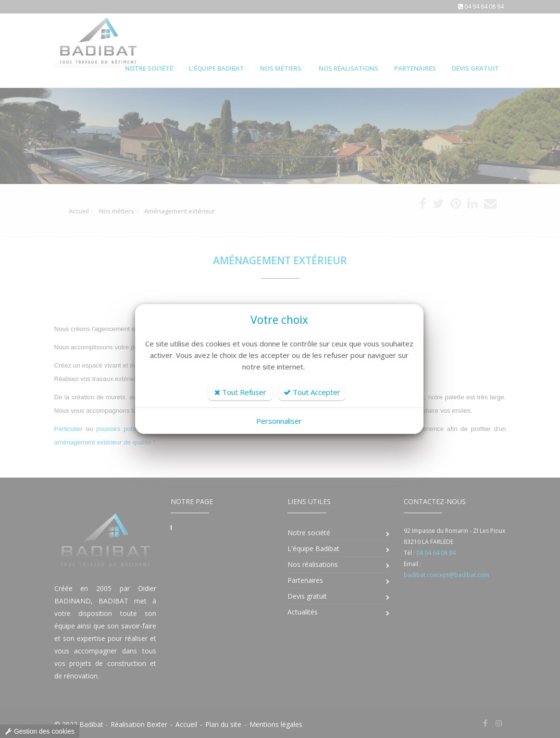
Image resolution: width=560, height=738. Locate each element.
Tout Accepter (312, 392)
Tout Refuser (240, 392)
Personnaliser (279, 421)
